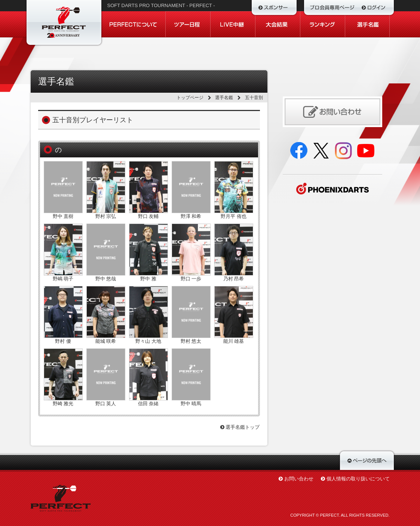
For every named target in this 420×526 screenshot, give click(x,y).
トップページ (190, 98)
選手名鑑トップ (240, 427)
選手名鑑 (224, 98)
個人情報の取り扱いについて (358, 479)
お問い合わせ (299, 479)
